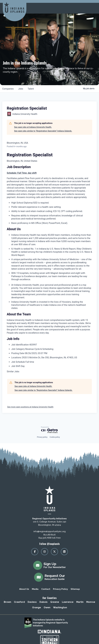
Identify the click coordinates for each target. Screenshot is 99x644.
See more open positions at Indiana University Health (30, 407)
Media (35, 589)
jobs (21, 89)
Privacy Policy (60, 589)
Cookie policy (55, 437)
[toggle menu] (93, 8)
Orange (37, 607)
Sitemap (75, 589)
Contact (46, 589)
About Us (24, 589)
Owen (47, 607)
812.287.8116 (49, 535)
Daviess (32, 602)
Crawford (19, 602)
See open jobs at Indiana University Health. (33, 127)
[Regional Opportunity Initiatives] (14, 7)
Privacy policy (42, 437)
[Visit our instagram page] (45, 552)
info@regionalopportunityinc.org (50, 531)
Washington (60, 607)
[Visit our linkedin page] (64, 552)
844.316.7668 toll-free (50, 538)
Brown (7, 602)
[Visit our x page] (54, 552)
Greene (55, 602)
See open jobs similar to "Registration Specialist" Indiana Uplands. (43, 131)
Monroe (91, 602)
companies (8, 89)
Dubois (44, 602)
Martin (80, 602)
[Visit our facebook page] (35, 552)
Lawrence (68, 602)
